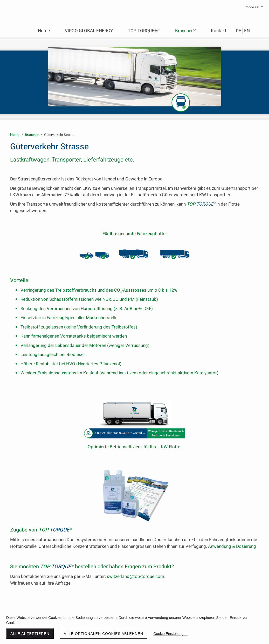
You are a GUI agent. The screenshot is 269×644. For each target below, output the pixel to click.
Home (15, 135)
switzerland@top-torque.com (136, 576)
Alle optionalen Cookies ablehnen (104, 634)
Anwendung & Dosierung (232, 546)
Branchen (32, 135)
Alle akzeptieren (30, 634)
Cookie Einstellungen (170, 634)
